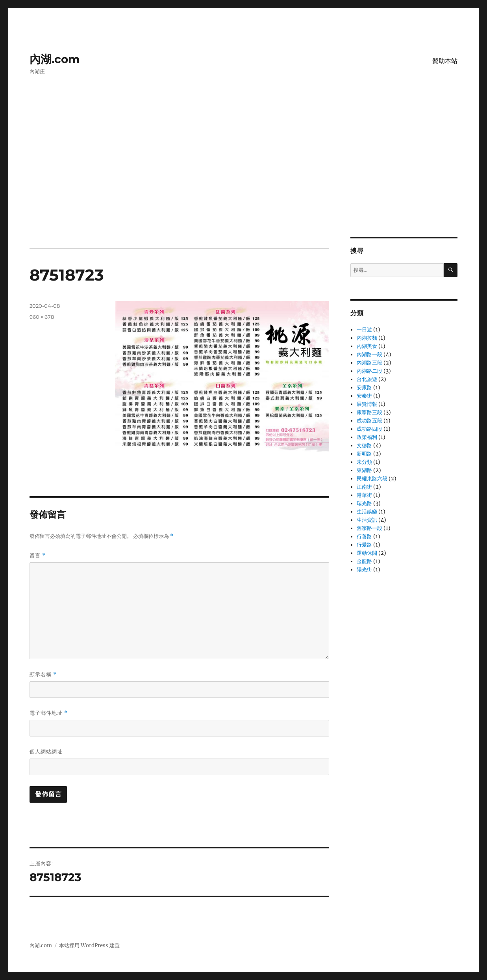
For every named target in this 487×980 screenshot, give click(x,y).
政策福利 (367, 437)
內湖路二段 (369, 371)
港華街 (364, 495)
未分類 (364, 462)
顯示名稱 (43, 674)
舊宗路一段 (369, 528)
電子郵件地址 (49, 713)
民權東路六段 (372, 479)
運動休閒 (367, 553)
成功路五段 (369, 421)
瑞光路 (364, 503)
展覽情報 (367, 404)
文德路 (364, 445)
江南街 (364, 487)
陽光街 (364, 570)
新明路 (364, 454)
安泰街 (364, 396)
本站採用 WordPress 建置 (89, 946)
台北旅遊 (367, 379)
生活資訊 (367, 520)
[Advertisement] (245, 179)
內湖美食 (367, 346)
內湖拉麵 (367, 338)
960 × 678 (42, 317)
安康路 (364, 388)
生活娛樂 (367, 512)
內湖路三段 (369, 363)
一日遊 (364, 330)
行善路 (364, 536)
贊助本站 (445, 61)
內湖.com (55, 59)
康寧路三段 (369, 412)
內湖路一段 (369, 354)
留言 (38, 555)
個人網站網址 (46, 751)
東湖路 (364, 470)
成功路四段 (369, 429)
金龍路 (364, 561)
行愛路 (364, 545)
